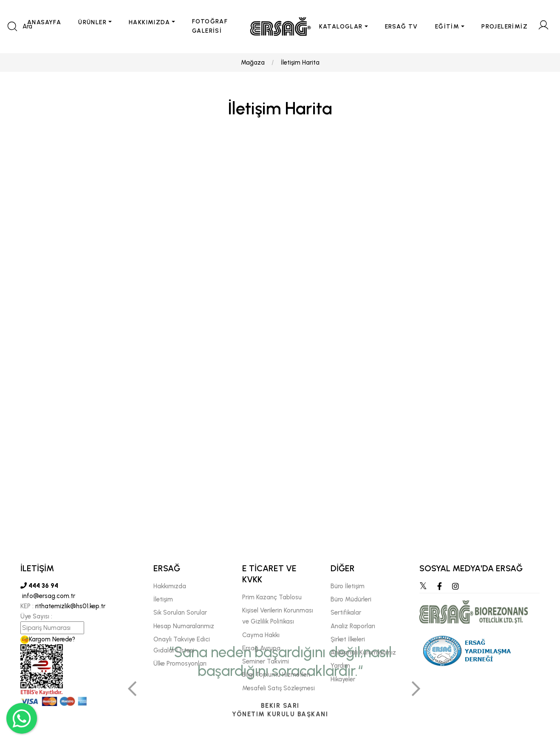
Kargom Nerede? (48, 639)
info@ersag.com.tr (48, 596)
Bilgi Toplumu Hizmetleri (276, 675)
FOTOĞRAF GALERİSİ (210, 26)
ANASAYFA (44, 22)
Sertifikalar (346, 612)
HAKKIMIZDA (149, 22)
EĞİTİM (447, 27)
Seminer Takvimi (266, 661)
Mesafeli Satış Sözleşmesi (279, 688)
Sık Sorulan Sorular (180, 612)
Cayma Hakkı (261, 635)
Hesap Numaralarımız (184, 626)
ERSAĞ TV (402, 27)
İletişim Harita (300, 62)
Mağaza (253, 62)
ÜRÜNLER (92, 22)
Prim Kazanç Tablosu (272, 597)
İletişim (163, 599)
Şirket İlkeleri (348, 639)
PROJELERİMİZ (505, 27)
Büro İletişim (348, 586)
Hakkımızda (170, 586)
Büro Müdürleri (351, 599)
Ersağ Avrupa (261, 648)
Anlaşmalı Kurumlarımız (363, 652)
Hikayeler (343, 679)
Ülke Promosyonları (180, 663)
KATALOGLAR (341, 27)
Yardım (340, 666)
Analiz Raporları (353, 626)
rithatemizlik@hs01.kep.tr (70, 606)
